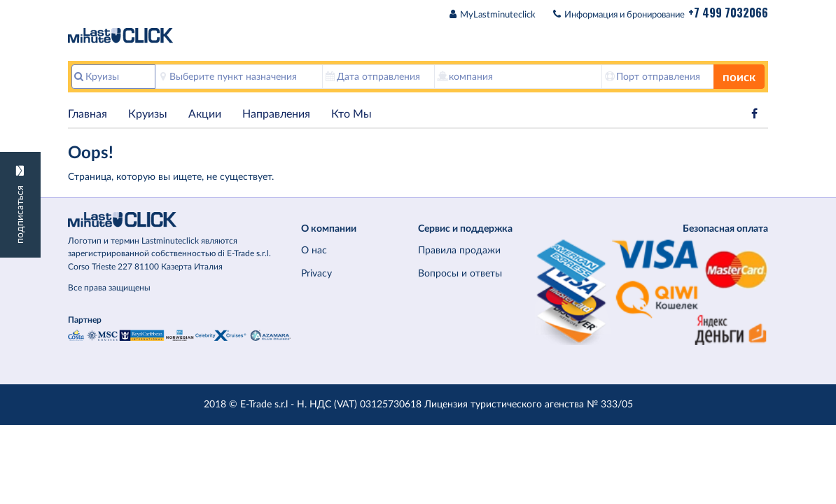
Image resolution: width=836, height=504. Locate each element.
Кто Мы (351, 114)
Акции (205, 114)
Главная (88, 114)
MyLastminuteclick (498, 15)
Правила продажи (459, 250)
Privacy (316, 273)
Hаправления (276, 114)
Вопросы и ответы (460, 273)
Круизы (148, 114)
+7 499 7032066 (728, 13)
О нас (314, 250)
